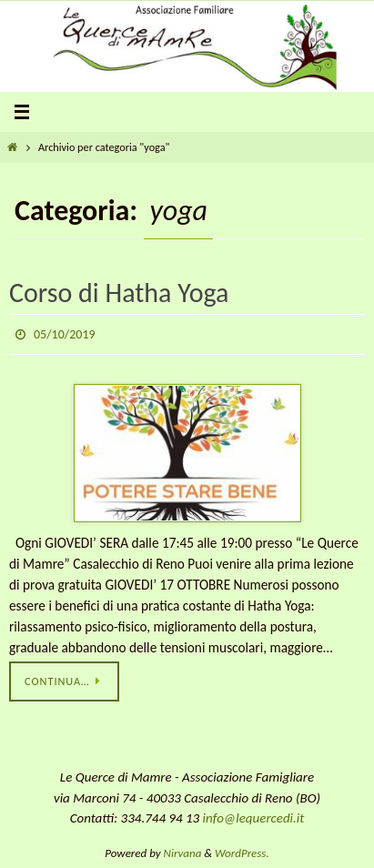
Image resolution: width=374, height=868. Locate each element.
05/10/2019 (65, 334)
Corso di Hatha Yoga (119, 293)
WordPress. (242, 853)
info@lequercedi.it (254, 818)
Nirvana (183, 853)
